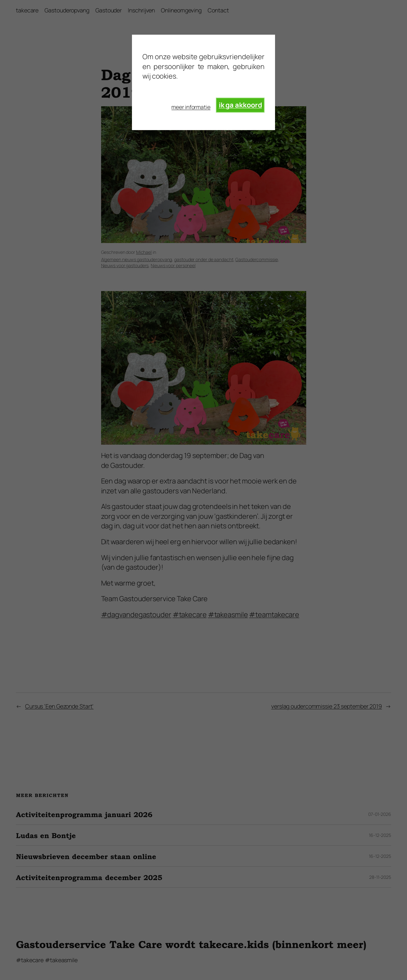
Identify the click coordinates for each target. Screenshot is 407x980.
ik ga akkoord (240, 105)
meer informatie (191, 107)
